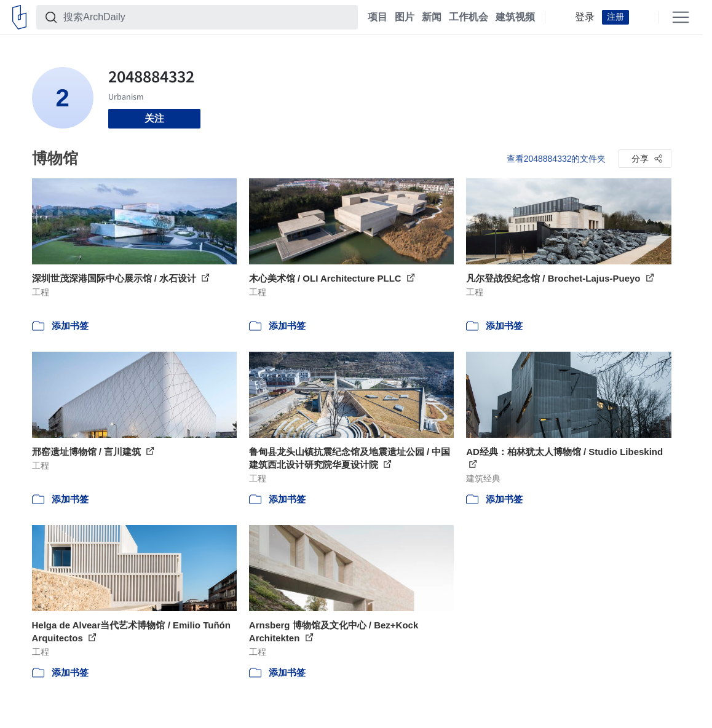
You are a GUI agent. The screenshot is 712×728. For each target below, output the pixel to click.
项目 (378, 17)
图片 (405, 17)
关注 (154, 118)
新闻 (432, 17)
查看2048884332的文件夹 (556, 159)
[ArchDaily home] (19, 17)
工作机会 (469, 17)
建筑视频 (515, 17)
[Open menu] (681, 17)
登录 (585, 17)
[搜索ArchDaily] (207, 17)
